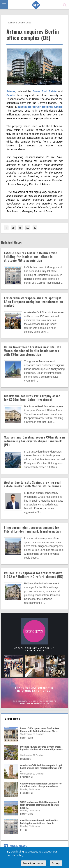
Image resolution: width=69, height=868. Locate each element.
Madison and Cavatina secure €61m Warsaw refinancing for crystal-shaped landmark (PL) (34, 441)
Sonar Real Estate (45, 91)
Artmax (11, 91)
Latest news (12, 719)
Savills (10, 95)
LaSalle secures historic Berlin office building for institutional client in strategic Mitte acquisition (31, 257)
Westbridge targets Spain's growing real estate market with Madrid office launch (33, 484)
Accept (56, 863)
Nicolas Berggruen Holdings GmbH (40, 107)
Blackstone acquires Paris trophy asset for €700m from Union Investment (32, 398)
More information (34, 863)
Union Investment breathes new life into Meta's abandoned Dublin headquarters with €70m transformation (33, 351)
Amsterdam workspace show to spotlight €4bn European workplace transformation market (33, 302)
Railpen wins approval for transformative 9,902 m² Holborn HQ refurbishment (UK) (34, 575)
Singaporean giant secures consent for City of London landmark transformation (33, 529)
